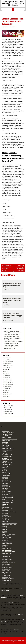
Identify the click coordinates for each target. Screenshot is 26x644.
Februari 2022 (6, 394)
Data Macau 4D (6, 487)
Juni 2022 (5, 392)
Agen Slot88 (5, 442)
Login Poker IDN (7, 548)
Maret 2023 (6, 377)
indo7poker (5, 488)
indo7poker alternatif (8, 498)
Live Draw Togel (6, 493)
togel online (5, 521)
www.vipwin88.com (7, 434)
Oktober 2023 (6, 364)
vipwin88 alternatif (7, 450)
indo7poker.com (6, 507)
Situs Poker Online (7, 445)
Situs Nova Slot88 (7, 537)
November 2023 (7, 362)
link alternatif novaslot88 (9, 552)
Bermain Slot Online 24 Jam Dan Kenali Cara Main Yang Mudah (12, 300)
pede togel (5, 485)
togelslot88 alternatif (8, 502)
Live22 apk (5, 514)
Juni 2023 (5, 371)
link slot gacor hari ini (8, 509)
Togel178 (5, 452)
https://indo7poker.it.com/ (9, 534)
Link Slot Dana (6, 444)
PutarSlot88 (5, 545)
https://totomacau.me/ (8, 553)
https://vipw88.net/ (7, 437)
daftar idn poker (6, 528)
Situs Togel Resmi (7, 520)
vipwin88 (5, 458)
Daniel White (12, 27)
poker (4, 499)
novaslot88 (5, 436)
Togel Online (7, 414)
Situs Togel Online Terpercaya (10, 523)
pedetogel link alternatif (8, 579)
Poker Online (7, 410)
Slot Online (7, 412)
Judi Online (7, 408)
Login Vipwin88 (6, 571)
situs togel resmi (6, 555)
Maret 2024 (6, 358)
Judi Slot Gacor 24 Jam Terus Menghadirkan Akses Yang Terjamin (12, 285)
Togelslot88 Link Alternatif (9, 512)
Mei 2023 (5, 373)
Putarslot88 (5, 168)
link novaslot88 (6, 564)
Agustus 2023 (6, 368)
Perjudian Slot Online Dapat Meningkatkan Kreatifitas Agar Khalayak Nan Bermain (12, 347)
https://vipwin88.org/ (8, 441)
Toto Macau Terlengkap (8, 433)
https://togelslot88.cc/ (8, 448)
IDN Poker (11, 603)
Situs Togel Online (7, 464)
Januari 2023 (6, 381)
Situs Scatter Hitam (7, 544)
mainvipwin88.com (7, 460)
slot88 (4, 506)
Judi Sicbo (5, 483)
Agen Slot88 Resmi (7, 542)
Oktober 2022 (6, 387)
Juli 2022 (5, 391)
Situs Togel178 (6, 556)
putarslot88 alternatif (8, 501)
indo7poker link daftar (8, 496)
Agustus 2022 (6, 389)
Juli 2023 (5, 369)
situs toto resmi (6, 558)
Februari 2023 (6, 379)
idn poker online (6, 472)
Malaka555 (5, 447)
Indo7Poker (5, 477)
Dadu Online (5, 479)
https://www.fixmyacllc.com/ (10, 439)
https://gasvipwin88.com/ (9, 463)
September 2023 (7, 366)
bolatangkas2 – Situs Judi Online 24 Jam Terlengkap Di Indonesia (13, 3)
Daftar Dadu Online (7, 482)
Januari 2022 (6, 396)
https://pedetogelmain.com (9, 525)
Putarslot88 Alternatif (8, 566)
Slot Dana (5, 561)
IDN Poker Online (7, 517)
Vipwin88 (5, 453)
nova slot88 (5, 510)
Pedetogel (3, 583)
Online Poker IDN (7, 474)
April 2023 (5, 375)
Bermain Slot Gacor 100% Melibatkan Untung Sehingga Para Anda (12, 316)
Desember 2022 (7, 383)
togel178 (5, 468)
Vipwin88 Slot (6, 431)
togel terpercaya (7, 580)
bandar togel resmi (7, 466)
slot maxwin (5, 518)
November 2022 (7, 385)
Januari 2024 (6, 360)
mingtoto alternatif (7, 550)
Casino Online (7, 406)
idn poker (5, 533)
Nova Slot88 (6, 536)
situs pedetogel (6, 575)
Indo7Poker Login (7, 491)
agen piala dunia (7, 572)
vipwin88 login (6, 569)
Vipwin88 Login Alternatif (9, 563)
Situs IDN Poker (6, 475)
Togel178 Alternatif (7, 455)
